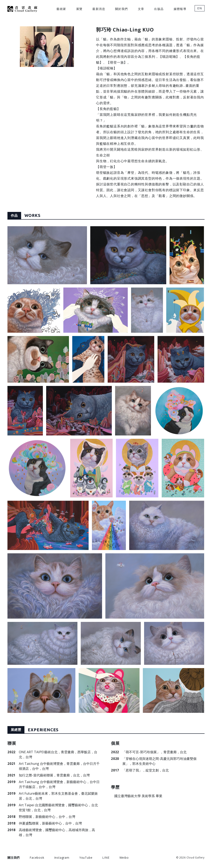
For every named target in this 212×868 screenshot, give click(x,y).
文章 (141, 9)
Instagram (62, 858)
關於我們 (122, 9)
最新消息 (99, 9)
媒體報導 (180, 9)
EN (200, 8)
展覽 (79, 9)
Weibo (124, 858)
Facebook (37, 858)
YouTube (86, 858)
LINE (106, 858)
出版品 (159, 9)
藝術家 (61, 9)
